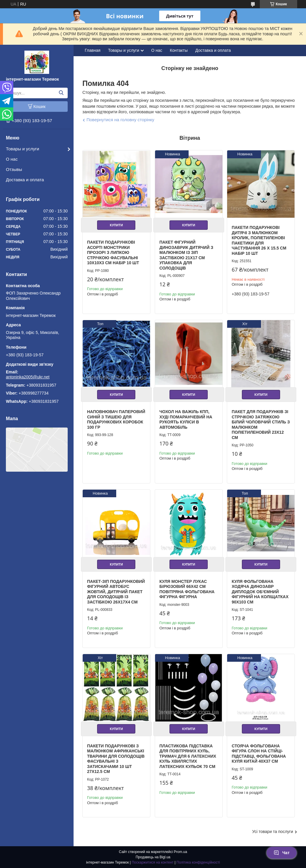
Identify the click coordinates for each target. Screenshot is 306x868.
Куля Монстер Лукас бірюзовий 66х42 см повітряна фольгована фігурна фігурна (187, 589)
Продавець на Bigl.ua (153, 857)
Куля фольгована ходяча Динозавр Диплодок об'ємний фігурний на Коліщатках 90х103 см (260, 592)
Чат (282, 853)
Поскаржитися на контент (152, 862)
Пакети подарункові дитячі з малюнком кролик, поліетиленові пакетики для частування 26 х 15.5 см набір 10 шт (259, 240)
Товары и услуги (23, 149)
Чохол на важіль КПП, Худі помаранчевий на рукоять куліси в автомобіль (186, 419)
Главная (93, 50)
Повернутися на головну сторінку (120, 120)
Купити (116, 225)
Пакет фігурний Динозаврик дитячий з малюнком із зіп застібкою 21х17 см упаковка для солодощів (186, 255)
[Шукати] (61, 93)
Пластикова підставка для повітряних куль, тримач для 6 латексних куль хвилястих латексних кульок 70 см (188, 756)
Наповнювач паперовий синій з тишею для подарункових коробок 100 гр (116, 419)
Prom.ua (181, 852)
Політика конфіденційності (198, 862)
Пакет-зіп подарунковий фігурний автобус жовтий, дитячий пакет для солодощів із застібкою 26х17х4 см (116, 592)
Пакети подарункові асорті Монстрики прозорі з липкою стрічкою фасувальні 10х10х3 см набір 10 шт (113, 252)
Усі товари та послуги (273, 832)
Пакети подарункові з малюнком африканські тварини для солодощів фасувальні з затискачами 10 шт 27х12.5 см (116, 759)
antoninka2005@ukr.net (28, 377)
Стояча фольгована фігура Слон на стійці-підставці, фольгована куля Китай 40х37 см (259, 754)
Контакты (179, 50)
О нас (12, 159)
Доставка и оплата (25, 180)
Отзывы (14, 169)
